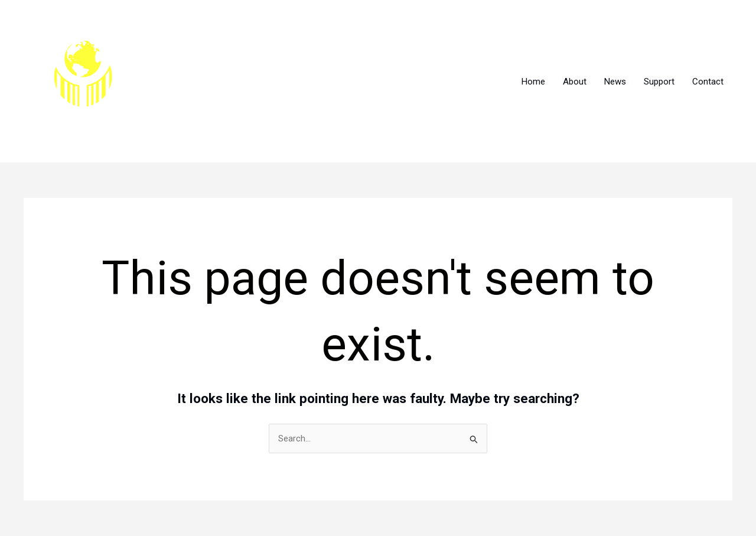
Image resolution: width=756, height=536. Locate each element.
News (615, 82)
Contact (708, 82)
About (575, 82)
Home (533, 82)
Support (659, 82)
